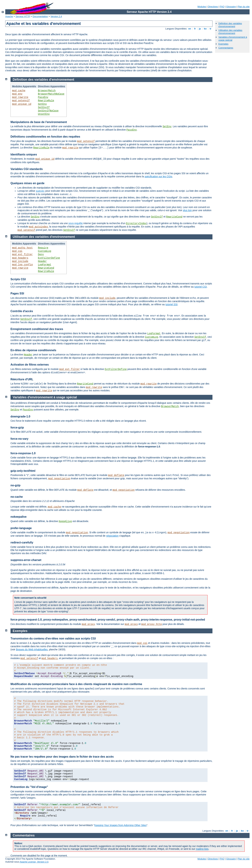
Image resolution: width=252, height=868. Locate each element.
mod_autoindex (38, 227)
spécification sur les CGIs (158, 176)
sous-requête (76, 223)
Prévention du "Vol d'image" (29, 787)
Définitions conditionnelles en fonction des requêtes (45, 137)
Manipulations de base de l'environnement (39, 122)
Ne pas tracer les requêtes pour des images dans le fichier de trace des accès (62, 757)
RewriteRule (46, 101)
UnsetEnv (44, 114)
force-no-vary (19, 439)
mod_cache (19, 91)
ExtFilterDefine (49, 258)
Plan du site (244, 7)
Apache (9, 16)
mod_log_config (22, 265)
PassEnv (43, 97)
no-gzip (15, 485)
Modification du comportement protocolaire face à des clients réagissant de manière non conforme (76, 684)
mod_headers (20, 258)
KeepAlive (65, 521)
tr (211, 29)
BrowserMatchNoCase (51, 94)
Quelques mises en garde (27, 183)
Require (43, 248)
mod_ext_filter (22, 254)
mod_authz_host (22, 248)
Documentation (40, 16)
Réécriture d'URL (22, 379)
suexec (40, 191)
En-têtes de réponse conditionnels (33, 350)
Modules (202, 7)
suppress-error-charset (26, 560)
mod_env (17, 94)
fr (195, 29)
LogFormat (45, 265)
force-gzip (17, 428)
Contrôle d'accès (22, 311)
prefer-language (21, 528)
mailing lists (202, 849)
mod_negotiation (59, 479)
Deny (41, 254)
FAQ (222, 7)
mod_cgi (17, 251)
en (190, 29)
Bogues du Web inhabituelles (32, 649)
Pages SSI (17, 293)
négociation (112, 536)
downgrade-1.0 (20, 416)
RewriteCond (174, 217)
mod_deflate (116, 475)
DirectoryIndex (136, 223)
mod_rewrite (20, 97)
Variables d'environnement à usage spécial (45, 397)
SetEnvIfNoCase (48, 111)
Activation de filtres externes (30, 365)
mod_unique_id (22, 104)
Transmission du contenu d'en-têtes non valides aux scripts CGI (53, 639)
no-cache (17, 497)
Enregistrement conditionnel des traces (37, 329)
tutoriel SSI (171, 304)
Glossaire (231, 7)
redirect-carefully (22, 542)
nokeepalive (19, 517)
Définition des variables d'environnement (230, 25)
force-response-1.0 (23, 453)
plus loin (187, 210)
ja (200, 29)
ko (205, 29)
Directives (213, 7)
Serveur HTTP (23, 16)
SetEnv (42, 104)
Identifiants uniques (24, 154)
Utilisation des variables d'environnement (230, 32)
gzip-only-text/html (23, 471)
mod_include (20, 261)
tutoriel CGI (201, 287)
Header (42, 261)
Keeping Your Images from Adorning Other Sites (120, 825)
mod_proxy (88, 624)
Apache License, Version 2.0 (34, 862)
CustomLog (45, 251)
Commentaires (226, 48)
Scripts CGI (18, 279)
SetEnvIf (44, 107)
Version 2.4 (56, 16)
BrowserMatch (47, 91)
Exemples (223, 44)
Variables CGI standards (27, 169)
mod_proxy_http (152, 624)
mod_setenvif (21, 101)
